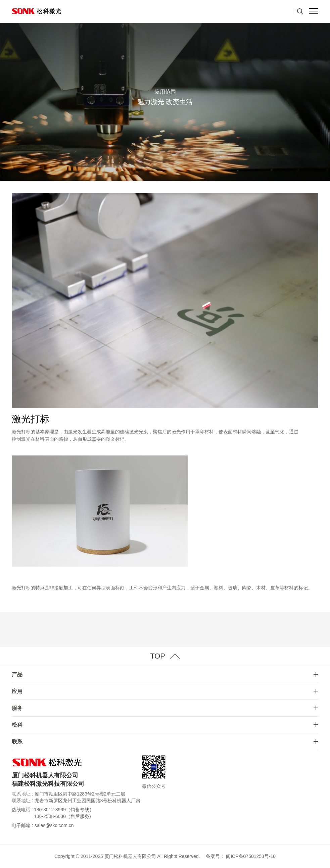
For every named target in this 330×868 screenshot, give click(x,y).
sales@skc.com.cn (54, 825)
